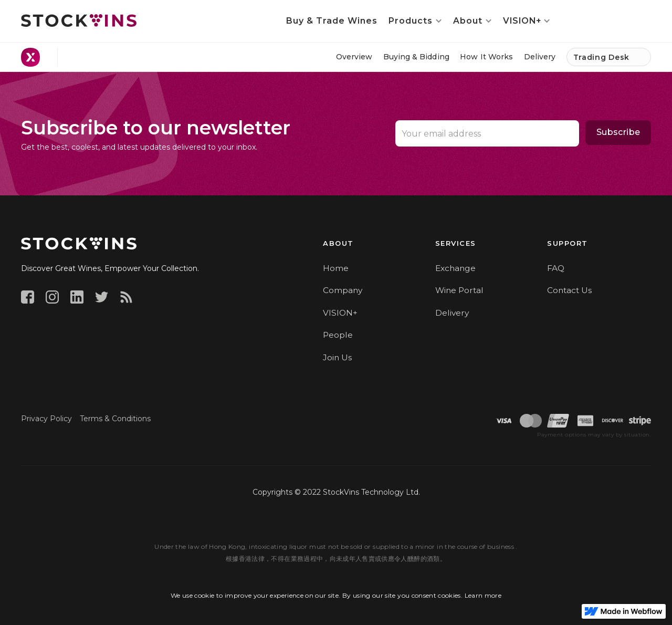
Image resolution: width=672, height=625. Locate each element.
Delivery (452, 313)
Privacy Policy (46, 419)
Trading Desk (601, 57)
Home (336, 268)
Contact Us (569, 290)
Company (343, 290)
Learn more (483, 595)
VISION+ (340, 313)
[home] (79, 20)
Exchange (455, 268)
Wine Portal (459, 290)
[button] (416, 21)
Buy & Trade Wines (332, 21)
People (338, 335)
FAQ (556, 268)
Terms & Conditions (115, 419)
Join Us (337, 357)
